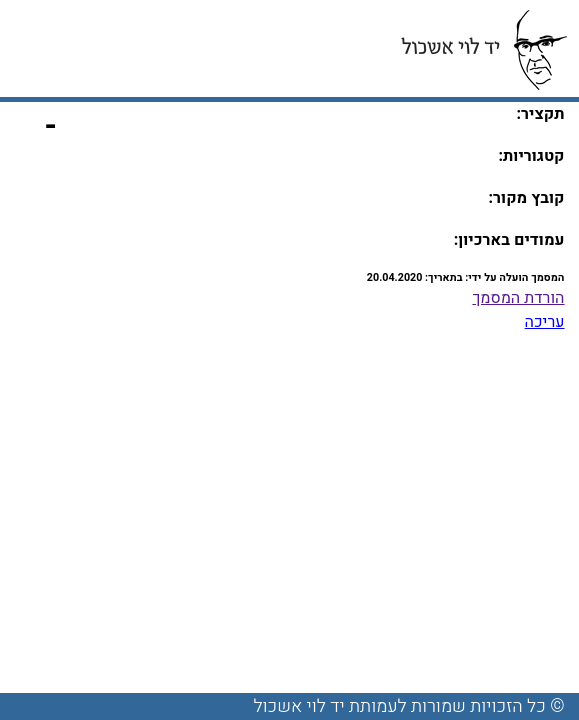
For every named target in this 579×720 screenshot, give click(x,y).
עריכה (545, 322)
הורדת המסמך (518, 298)
